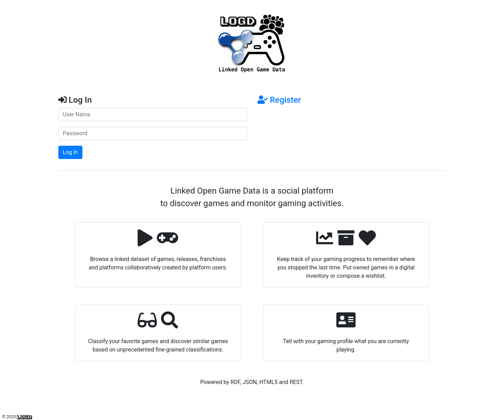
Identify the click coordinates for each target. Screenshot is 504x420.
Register (279, 100)
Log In (71, 152)
